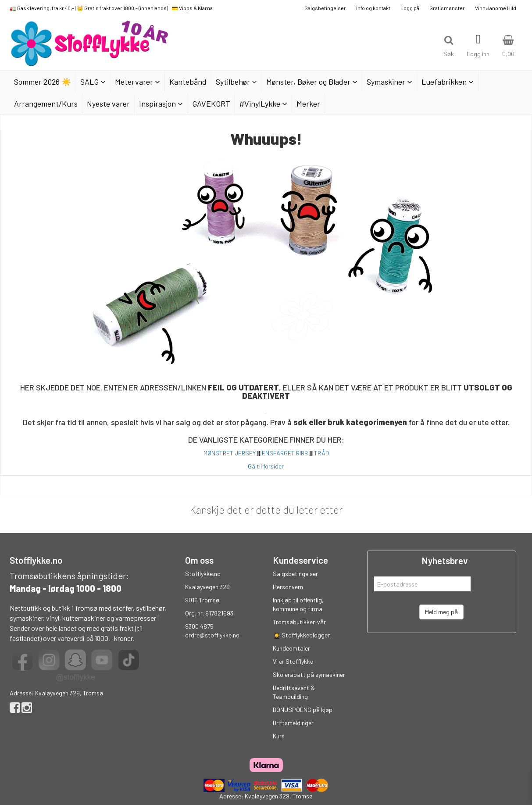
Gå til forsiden (266, 466)
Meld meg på (441, 612)
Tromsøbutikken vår (299, 622)
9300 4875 (199, 626)
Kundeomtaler (291, 648)
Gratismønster (447, 8)
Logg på (410, 8)
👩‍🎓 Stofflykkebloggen (302, 635)
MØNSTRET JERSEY (230, 453)
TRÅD (321, 453)
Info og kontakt (373, 8)
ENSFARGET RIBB (285, 453)
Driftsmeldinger (293, 723)
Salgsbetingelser (325, 8)
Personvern (288, 587)
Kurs (279, 736)
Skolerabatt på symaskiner (309, 674)
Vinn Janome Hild (496, 8)
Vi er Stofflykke (293, 661)
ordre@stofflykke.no (212, 635)
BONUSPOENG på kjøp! (303, 710)
